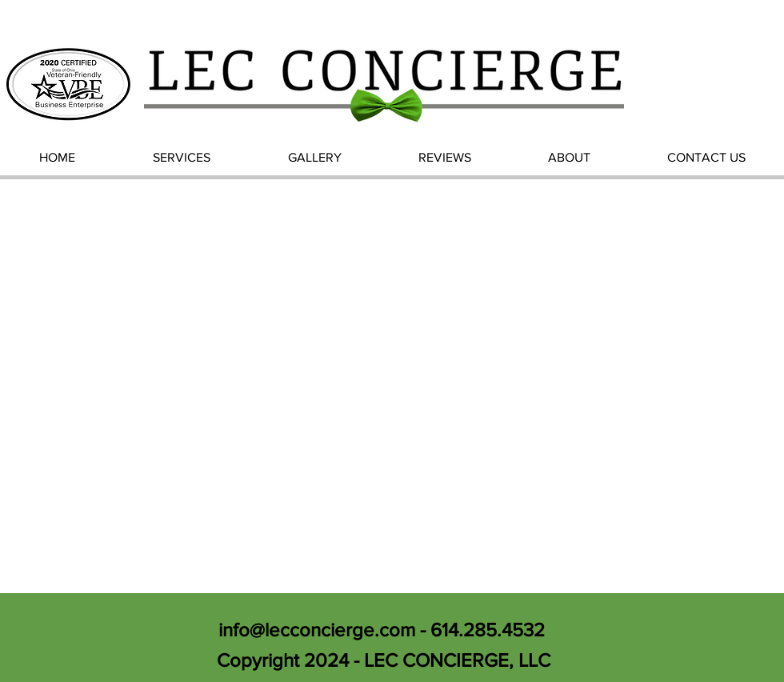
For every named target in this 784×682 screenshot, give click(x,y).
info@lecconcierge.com (317, 630)
